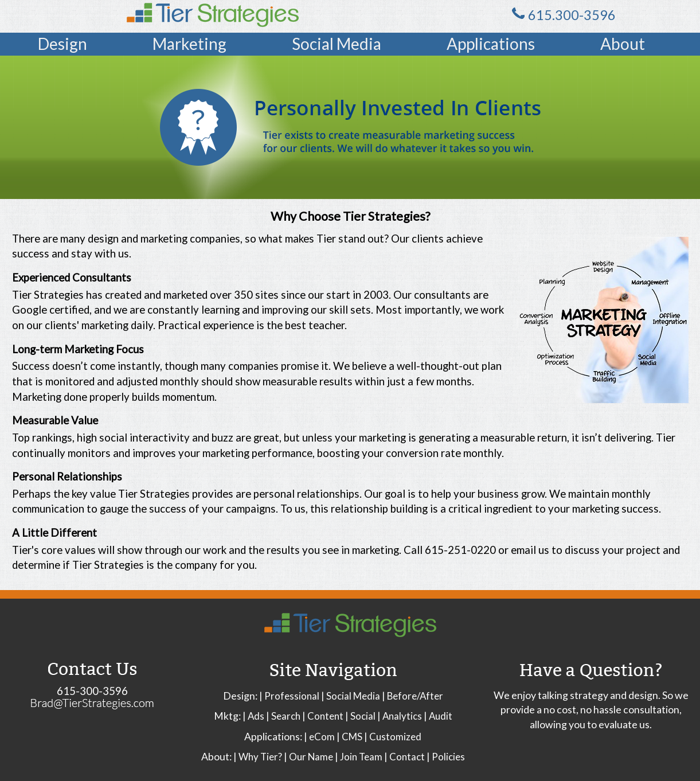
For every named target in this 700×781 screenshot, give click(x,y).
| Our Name (308, 757)
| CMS (349, 737)
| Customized (393, 737)
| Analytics (400, 716)
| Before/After (412, 696)
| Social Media (351, 696)
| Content (323, 716)
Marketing (189, 44)
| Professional (289, 696)
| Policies (446, 757)
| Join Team (359, 757)
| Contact (404, 757)
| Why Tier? (258, 757)
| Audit (438, 716)
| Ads (253, 716)
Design (62, 44)
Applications (491, 44)
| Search (283, 716)
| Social (360, 716)
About (623, 44)
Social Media (337, 44)
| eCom (319, 737)
